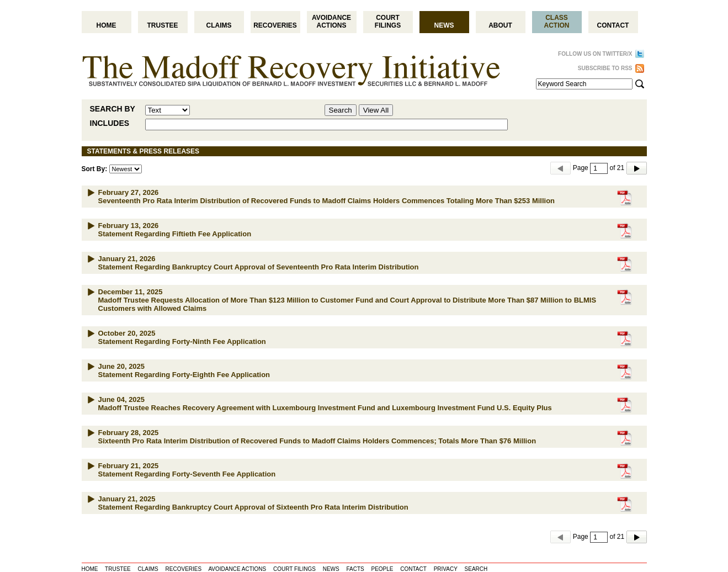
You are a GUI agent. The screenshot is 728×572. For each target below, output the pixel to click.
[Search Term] (584, 84)
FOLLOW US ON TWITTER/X (595, 54)
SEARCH (476, 569)
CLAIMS (148, 569)
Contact (613, 25)
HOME (90, 569)
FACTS (355, 569)
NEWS (331, 569)
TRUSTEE (118, 569)
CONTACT (413, 569)
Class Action (557, 22)
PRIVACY (446, 569)
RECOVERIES (184, 569)
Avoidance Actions (331, 22)
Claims (219, 25)
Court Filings (388, 22)
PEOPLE (382, 569)
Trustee (162, 25)
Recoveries (275, 25)
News (444, 25)
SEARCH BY (113, 109)
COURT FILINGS (294, 569)
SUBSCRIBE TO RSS (605, 68)
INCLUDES (110, 123)
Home (107, 25)
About (500, 25)
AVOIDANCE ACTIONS (237, 569)
